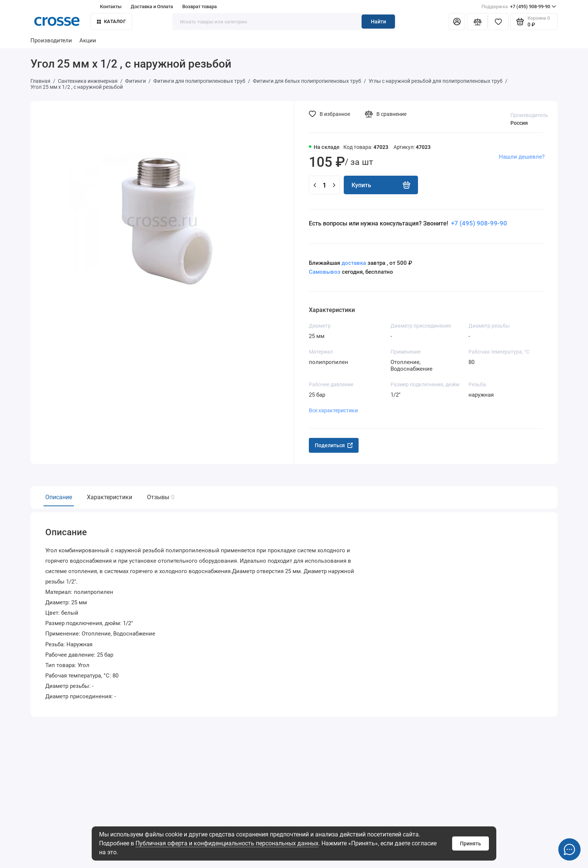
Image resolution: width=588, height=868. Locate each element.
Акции (88, 40)
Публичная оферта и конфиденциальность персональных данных (227, 843)
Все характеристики (333, 410)
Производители (51, 40)
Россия (519, 123)
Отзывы (160, 497)
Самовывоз (325, 272)
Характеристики (110, 497)
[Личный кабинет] (457, 22)
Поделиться (334, 445)
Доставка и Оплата (152, 6)
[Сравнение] (477, 22)
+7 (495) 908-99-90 (519, 7)
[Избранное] (498, 22)
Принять (471, 843)
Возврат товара (200, 6)
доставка (354, 263)
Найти (378, 22)
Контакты (111, 6)
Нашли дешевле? (522, 157)
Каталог (111, 21)
